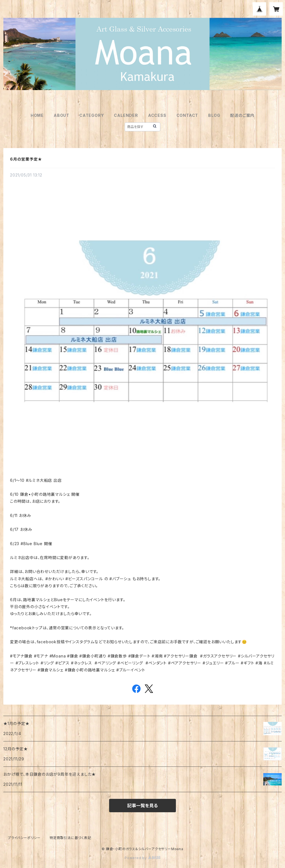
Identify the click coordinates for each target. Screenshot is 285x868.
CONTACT (187, 115)
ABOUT (62, 115)
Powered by (142, 858)
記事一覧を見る (142, 806)
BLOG (214, 115)
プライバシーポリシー (24, 838)
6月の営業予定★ (26, 159)
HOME (37, 115)
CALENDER (126, 115)
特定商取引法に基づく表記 (70, 838)
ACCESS (157, 115)
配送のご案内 (242, 115)
